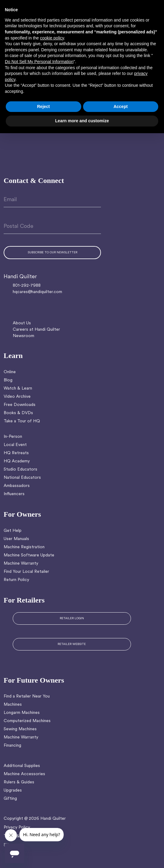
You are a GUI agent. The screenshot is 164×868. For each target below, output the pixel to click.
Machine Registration (24, 547)
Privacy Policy (17, 827)
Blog (8, 380)
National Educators (22, 478)
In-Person (13, 437)
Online (10, 372)
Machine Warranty (21, 564)
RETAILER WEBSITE (72, 644)
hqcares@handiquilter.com (37, 292)
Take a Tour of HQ (22, 421)
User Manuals (16, 539)
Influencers (14, 494)
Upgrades (13, 790)
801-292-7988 (27, 286)
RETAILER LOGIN (72, 618)
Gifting (10, 799)
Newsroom (23, 336)
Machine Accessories (24, 774)
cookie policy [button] (52, 38)
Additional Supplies (22, 766)
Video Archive (17, 397)
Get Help (13, 531)
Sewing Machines (20, 729)
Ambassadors (17, 486)
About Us (22, 323)
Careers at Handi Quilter (36, 330)
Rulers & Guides (19, 782)
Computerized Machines (27, 721)
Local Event (15, 445)
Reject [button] (43, 106)
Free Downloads (20, 405)
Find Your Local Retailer (26, 572)
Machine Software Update (29, 555)
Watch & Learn (18, 388)
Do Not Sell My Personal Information (39, 62)
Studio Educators (20, 469)
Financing (12, 746)
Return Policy (16, 580)
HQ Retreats (16, 453)
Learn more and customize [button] (82, 121)
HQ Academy (17, 461)
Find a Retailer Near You (27, 696)
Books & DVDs (18, 413)
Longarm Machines (22, 713)
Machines (13, 705)
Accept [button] (120, 106)
